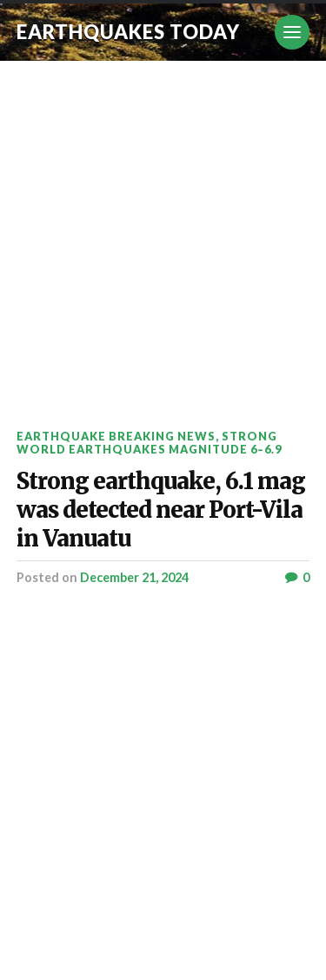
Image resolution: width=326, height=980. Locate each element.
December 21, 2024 (134, 577)
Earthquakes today (128, 32)
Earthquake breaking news (116, 436)
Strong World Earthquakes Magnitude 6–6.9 (149, 443)
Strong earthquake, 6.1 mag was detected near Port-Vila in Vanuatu (161, 510)
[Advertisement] (163, 232)
